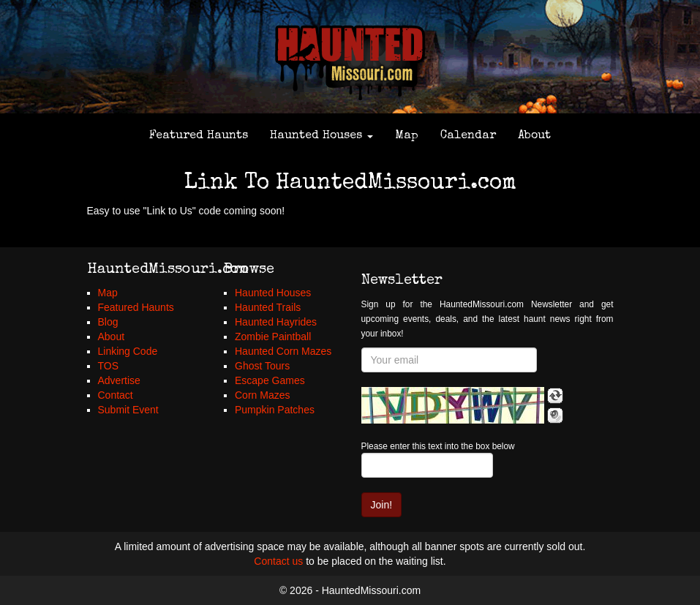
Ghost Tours (262, 366)
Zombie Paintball (273, 337)
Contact (116, 395)
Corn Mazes (262, 395)
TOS (109, 366)
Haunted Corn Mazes (283, 351)
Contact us (278, 561)
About (534, 136)
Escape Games (270, 380)
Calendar (468, 136)
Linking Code (128, 351)
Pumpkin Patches (275, 410)
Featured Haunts (199, 136)
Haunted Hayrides (276, 322)
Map (407, 136)
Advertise (119, 380)
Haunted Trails (268, 307)
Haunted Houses (321, 136)
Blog (108, 322)
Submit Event (128, 410)
